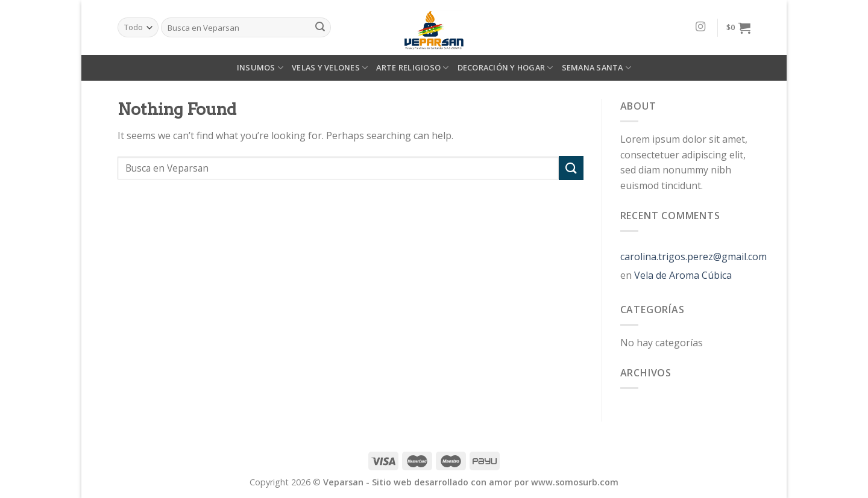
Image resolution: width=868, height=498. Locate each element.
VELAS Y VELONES (330, 68)
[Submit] (571, 168)
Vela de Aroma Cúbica (683, 275)
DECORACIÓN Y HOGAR (505, 68)
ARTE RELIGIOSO (412, 68)
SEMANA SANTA (597, 68)
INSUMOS (260, 68)
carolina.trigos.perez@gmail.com (693, 257)
